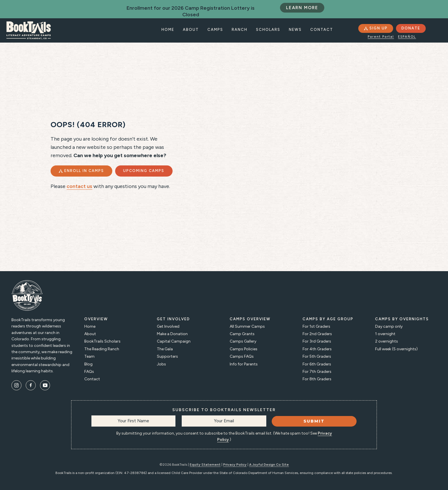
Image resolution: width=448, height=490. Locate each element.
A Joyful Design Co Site (269, 465)
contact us (79, 193)
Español (407, 37)
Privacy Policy (235, 465)
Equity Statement (205, 465)
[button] (375, 28)
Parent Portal (381, 37)
